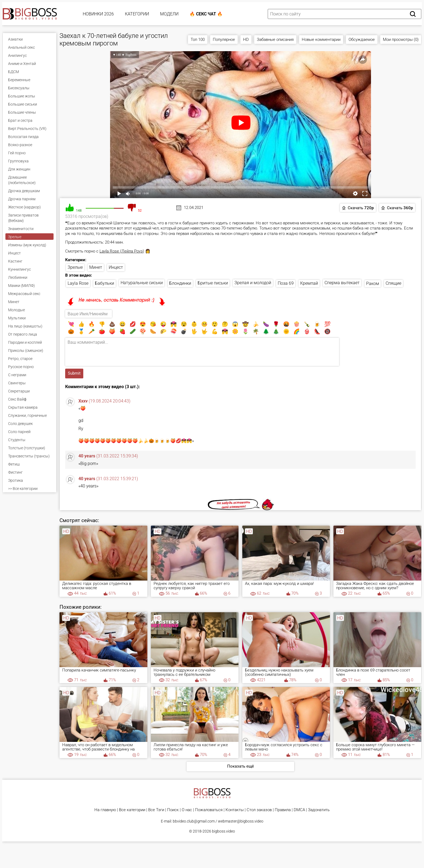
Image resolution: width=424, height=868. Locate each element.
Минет (96, 267)
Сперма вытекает (342, 283)
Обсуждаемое (362, 40)
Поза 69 (286, 283)
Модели (169, 14)
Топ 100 (198, 40)
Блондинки (180, 283)
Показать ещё (241, 766)
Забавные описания (275, 40)
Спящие (393, 283)
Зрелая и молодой (253, 283)
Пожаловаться (209, 810)
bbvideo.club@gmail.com (194, 821)
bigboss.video (223, 831)
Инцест (116, 267)
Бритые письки (213, 283)
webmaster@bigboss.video (241, 821)
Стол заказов (259, 810)
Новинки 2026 (98, 14)
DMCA (299, 810)
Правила (283, 810)
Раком (373, 284)
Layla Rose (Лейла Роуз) (122, 251)
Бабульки (105, 283)
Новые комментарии (321, 40)
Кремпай (309, 283)
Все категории (132, 810)
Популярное (224, 40)
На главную (105, 810)
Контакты (235, 810)
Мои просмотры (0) (401, 40)
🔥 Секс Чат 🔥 (206, 14)
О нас (187, 810)
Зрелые (75, 267)
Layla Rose (78, 283)
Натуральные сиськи (142, 283)
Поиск (173, 810)
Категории (137, 14)
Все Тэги (156, 810)
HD (246, 40)
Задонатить (319, 810)
